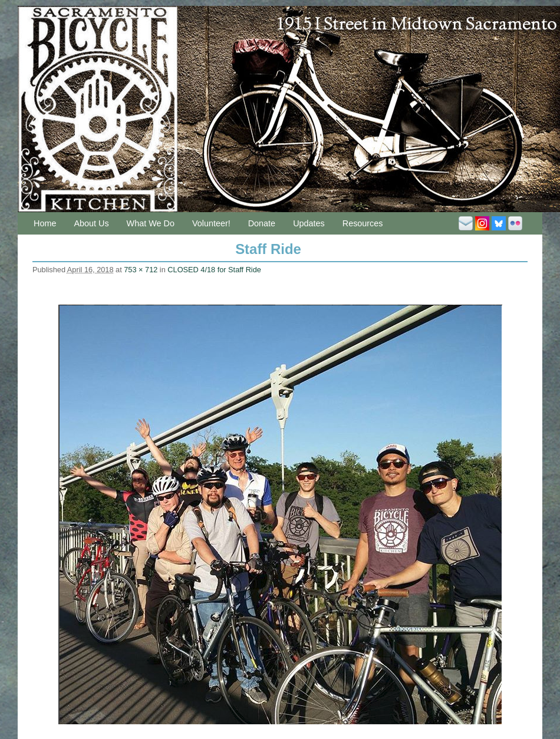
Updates (309, 223)
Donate (262, 223)
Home (45, 223)
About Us (91, 223)
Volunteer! (211, 223)
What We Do (151, 223)
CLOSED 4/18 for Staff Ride (214, 270)
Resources (363, 223)
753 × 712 (141, 270)
